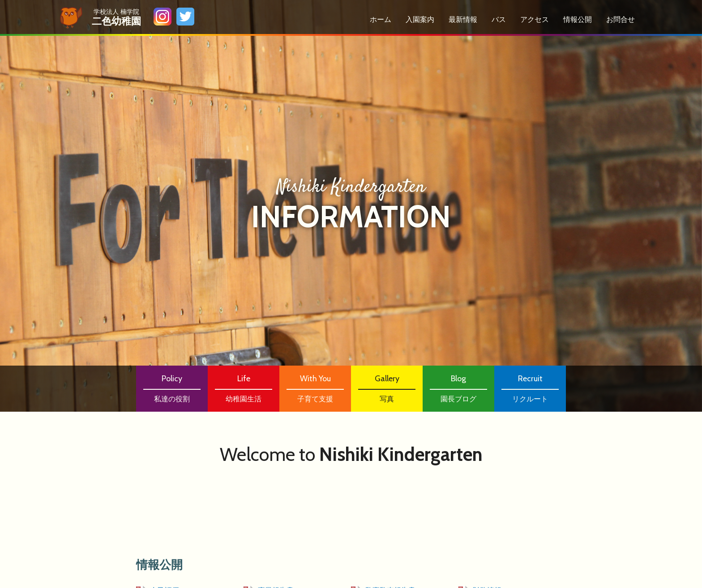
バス (499, 19)
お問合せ (621, 19)
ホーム (381, 19)
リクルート (530, 388)
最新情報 (463, 19)
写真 (387, 388)
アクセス (535, 19)
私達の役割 (172, 388)
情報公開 (578, 19)
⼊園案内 (420, 19)
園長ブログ (458, 388)
